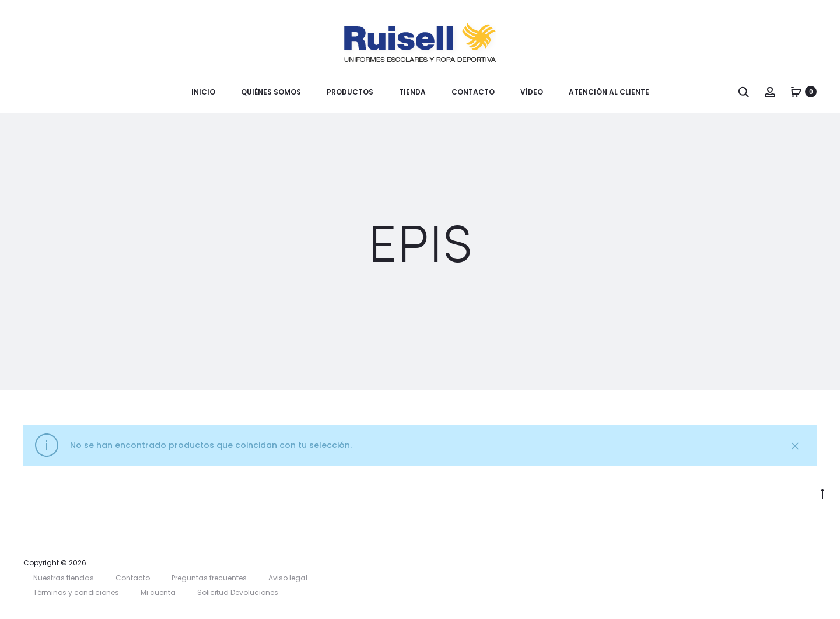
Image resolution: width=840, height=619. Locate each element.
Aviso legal (288, 578)
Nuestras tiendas (64, 578)
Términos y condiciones (76, 592)
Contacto (473, 92)
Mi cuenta (158, 592)
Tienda (412, 92)
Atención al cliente (609, 92)
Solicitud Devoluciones (238, 592)
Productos (350, 92)
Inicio (203, 92)
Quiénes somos (271, 92)
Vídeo (532, 92)
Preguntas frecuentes (209, 578)
